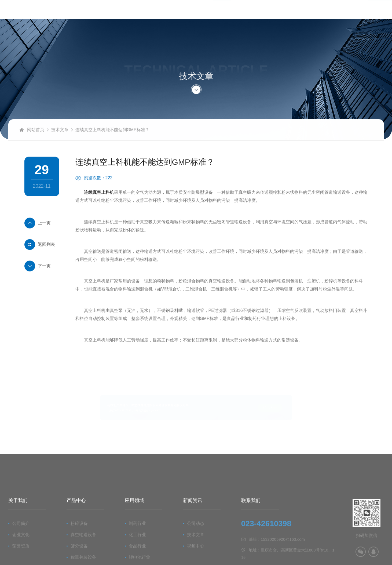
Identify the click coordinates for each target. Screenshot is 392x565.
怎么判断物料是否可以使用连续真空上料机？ (42, 237)
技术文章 (60, 143)
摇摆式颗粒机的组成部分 (42, 280)
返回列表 (46, 258)
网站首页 (36, 143)
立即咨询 (290, 407)
